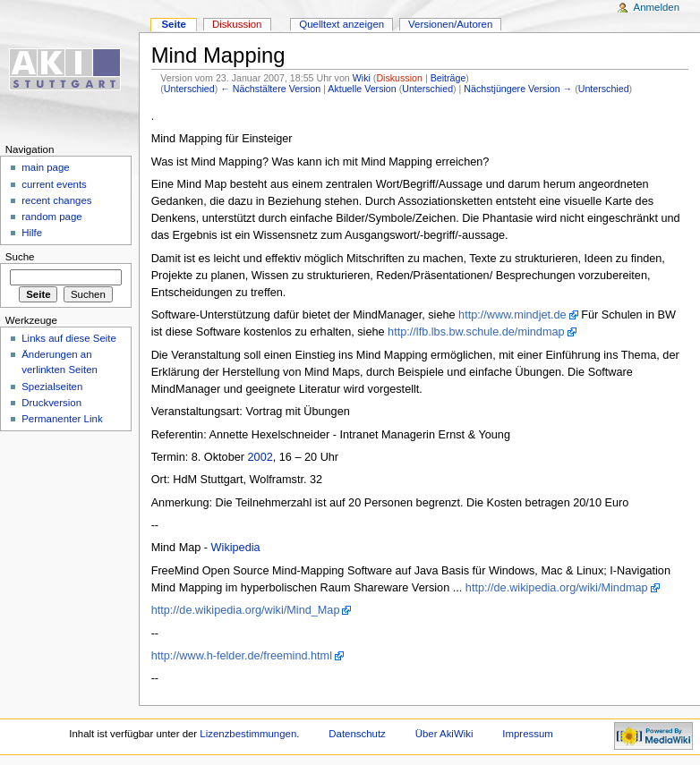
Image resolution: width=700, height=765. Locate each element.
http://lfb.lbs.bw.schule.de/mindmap (476, 332)
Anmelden (657, 7)
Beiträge (448, 78)
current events (54, 184)
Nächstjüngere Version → (518, 89)
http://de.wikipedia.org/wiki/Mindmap (557, 588)
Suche (20, 257)
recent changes (56, 200)
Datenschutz (357, 734)
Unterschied (189, 89)
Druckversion (51, 403)
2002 (260, 457)
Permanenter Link (62, 419)
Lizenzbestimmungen (248, 734)
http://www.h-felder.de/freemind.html (242, 656)
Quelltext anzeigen (341, 24)
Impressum (528, 734)
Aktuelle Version (362, 89)
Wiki (362, 78)
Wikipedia (236, 548)
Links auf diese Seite (69, 338)
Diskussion (399, 78)
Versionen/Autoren (450, 24)
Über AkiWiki (444, 734)
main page (46, 167)
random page (52, 217)
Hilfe (32, 233)
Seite (173, 24)
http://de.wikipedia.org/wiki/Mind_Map (246, 610)
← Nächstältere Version (270, 89)
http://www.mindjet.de (512, 315)
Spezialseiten (52, 387)
